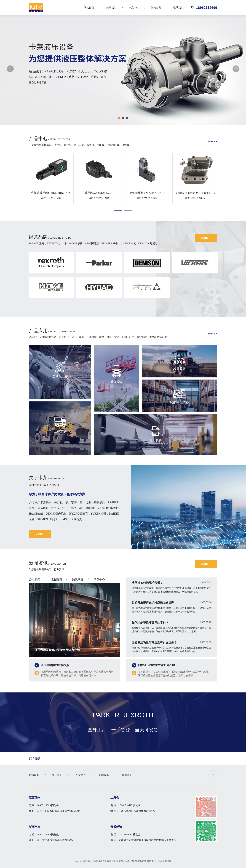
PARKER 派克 (55, 198)
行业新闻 (56, 580)
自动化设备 (60, 376)
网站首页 (89, 8)
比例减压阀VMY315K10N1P (147, 193)
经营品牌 (38, 237)
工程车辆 (60, 431)
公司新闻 (35, 580)
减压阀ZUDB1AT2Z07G (99, 193)
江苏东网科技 (165, 861)
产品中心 (134, 8)
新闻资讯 (156, 8)
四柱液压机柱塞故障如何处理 (156, 665)
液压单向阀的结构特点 (55, 665)
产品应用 (38, 331)
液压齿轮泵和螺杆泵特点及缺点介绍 (57, 650)
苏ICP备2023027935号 (127, 861)
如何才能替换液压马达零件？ (150, 623)
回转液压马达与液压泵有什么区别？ (154, 643)
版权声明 (142, 861)
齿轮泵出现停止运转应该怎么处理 (153, 603)
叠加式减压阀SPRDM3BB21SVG (51, 193)
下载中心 (99, 580)
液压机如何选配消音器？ (147, 583)
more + (213, 141)
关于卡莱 (38, 478)
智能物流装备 (179, 402)
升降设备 (117, 382)
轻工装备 (155, 440)
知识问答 (78, 580)
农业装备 (179, 369)
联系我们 (178, 8)
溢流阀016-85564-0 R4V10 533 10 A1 (195, 193)
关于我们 (111, 8)
